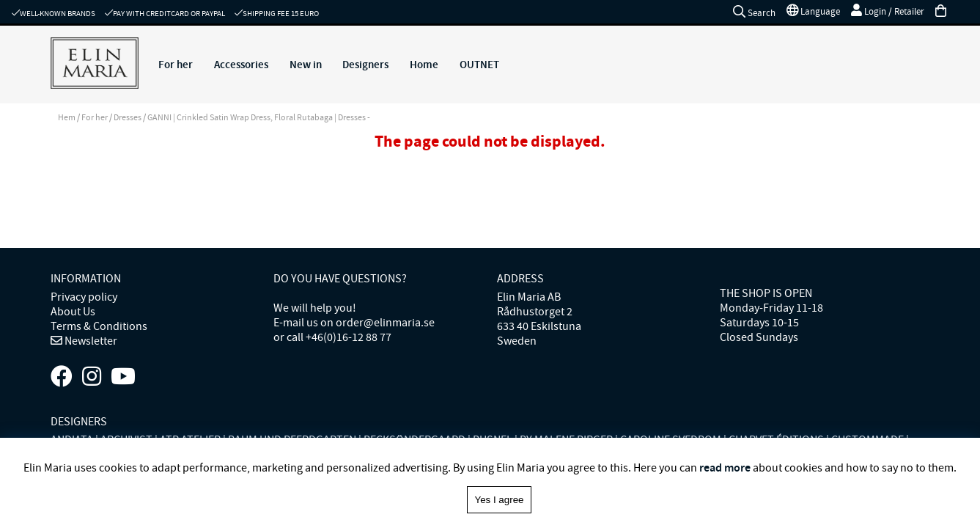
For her (176, 65)
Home (424, 65)
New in (306, 65)
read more (725, 467)
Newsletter (90, 341)
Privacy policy (84, 297)
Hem (67, 117)
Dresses (128, 117)
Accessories (241, 65)
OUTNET (479, 65)
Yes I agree (500, 500)
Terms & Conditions (99, 326)
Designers (365, 65)
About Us (73, 312)
